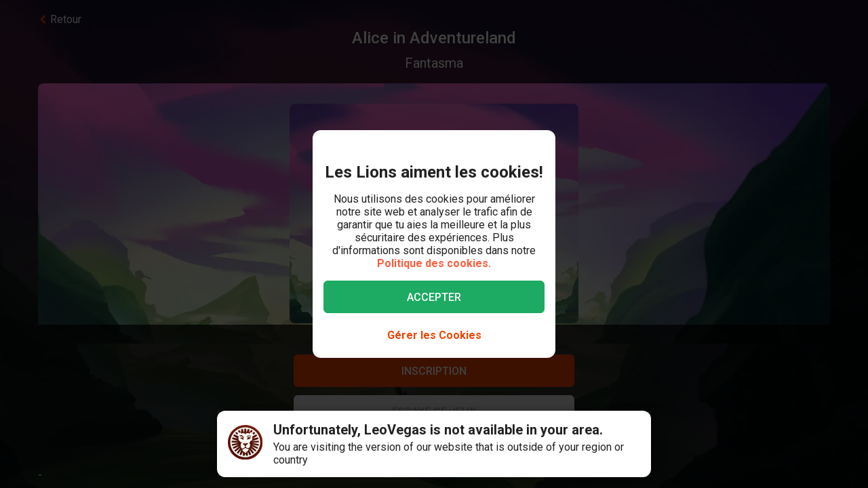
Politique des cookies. (434, 263)
